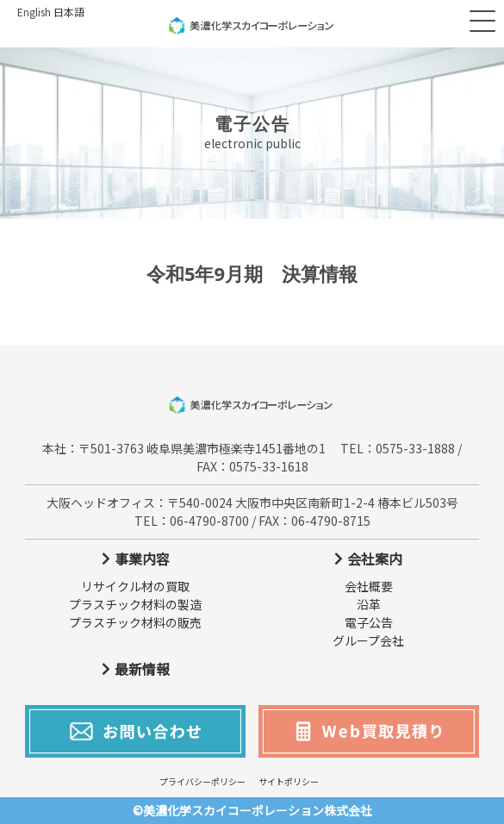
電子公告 (369, 622)
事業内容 (142, 559)
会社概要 (369, 586)
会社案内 (375, 559)
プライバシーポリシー (202, 781)
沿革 (369, 604)
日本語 (69, 12)
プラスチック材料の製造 (135, 604)
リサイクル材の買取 (135, 586)
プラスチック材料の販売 (135, 622)
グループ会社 (368, 640)
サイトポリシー (289, 781)
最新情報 (142, 669)
